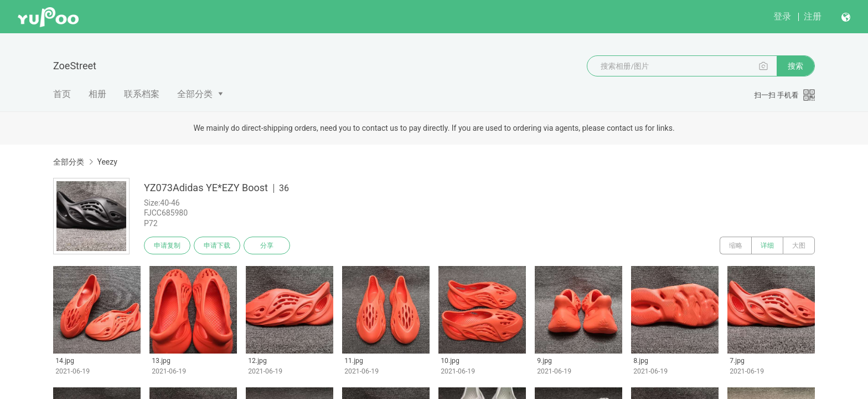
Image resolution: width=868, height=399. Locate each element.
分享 (267, 245)
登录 (782, 16)
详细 (767, 245)
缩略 (736, 245)
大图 (799, 245)
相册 (97, 94)
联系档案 (142, 94)
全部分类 (195, 94)
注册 (813, 16)
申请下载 (217, 245)
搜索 (795, 66)
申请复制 (167, 245)
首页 (62, 94)
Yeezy (107, 162)
